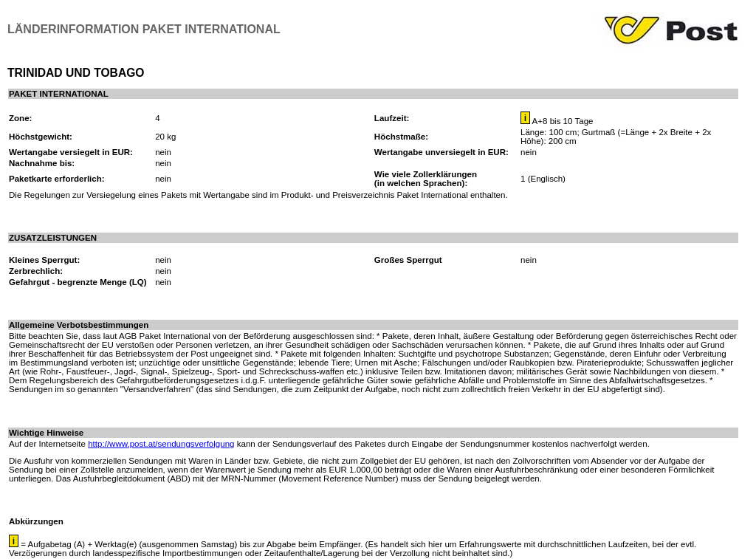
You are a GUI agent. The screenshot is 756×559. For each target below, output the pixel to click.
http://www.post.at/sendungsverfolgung (161, 444)
